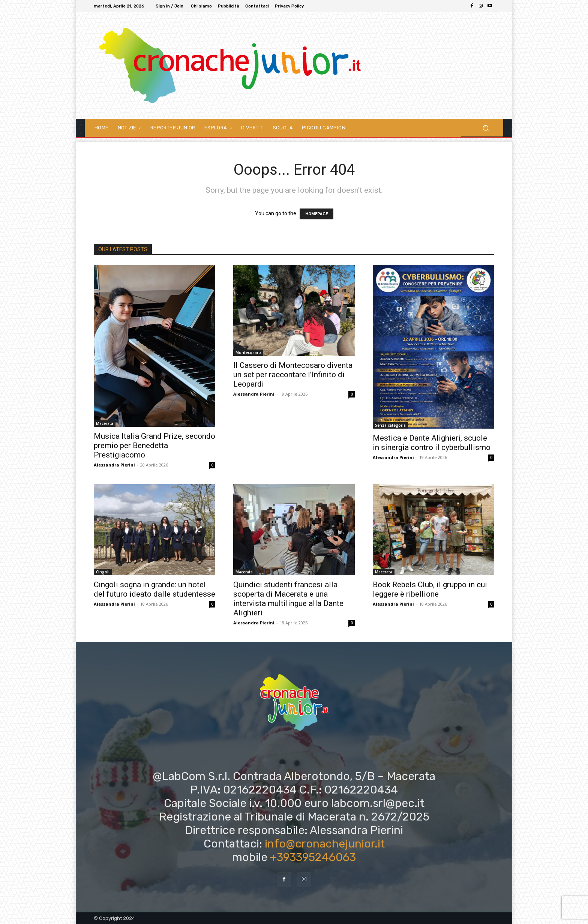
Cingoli (103, 572)
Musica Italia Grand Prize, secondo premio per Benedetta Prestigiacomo (154, 445)
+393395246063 (313, 857)
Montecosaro (248, 352)
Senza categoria (390, 425)
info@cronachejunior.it (325, 844)
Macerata (105, 423)
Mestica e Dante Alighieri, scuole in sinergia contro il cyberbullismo (432, 443)
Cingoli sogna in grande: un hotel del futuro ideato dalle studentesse (154, 589)
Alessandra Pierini (114, 465)
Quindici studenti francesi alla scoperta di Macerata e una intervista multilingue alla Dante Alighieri (288, 599)
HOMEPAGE (316, 214)
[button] (485, 128)
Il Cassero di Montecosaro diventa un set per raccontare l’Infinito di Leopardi (293, 375)
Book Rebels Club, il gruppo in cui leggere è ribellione (430, 589)
